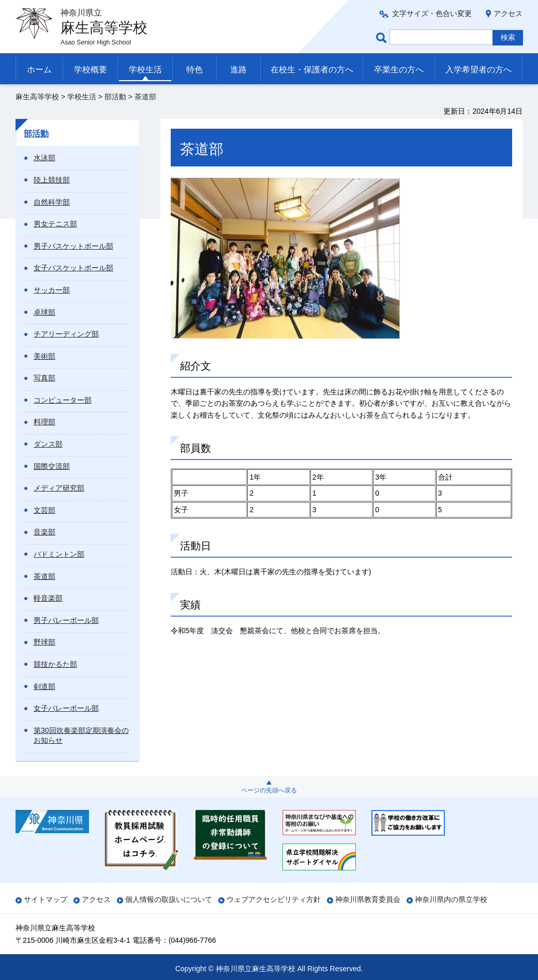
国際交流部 (52, 466)
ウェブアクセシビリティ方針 (274, 899)
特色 (195, 70)
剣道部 (44, 686)
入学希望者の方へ (479, 70)
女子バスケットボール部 (73, 268)
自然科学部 (52, 202)
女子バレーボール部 (66, 708)
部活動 (115, 97)
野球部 (44, 642)
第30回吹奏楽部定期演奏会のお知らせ (81, 736)
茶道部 (44, 576)
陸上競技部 (52, 180)
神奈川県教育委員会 (368, 899)
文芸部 (44, 510)
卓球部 (44, 312)
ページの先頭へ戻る (269, 790)
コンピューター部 (63, 400)
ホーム (39, 70)
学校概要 (91, 70)
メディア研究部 (59, 488)
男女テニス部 (55, 224)
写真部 (44, 378)
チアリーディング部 (66, 334)
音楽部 (44, 532)
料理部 (44, 422)
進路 (238, 70)
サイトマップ (46, 899)
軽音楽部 (48, 598)
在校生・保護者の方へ (312, 70)
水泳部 (44, 158)
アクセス (508, 13)
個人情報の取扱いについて (169, 899)
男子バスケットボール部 (73, 246)
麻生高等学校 (37, 97)
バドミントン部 (59, 554)
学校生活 (145, 70)
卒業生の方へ (399, 70)
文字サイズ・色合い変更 (432, 13)
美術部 (44, 356)
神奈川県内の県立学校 (451, 899)
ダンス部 (48, 444)
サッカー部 (52, 290)
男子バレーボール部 (66, 620)
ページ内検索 (383, 37)
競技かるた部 (55, 664)
